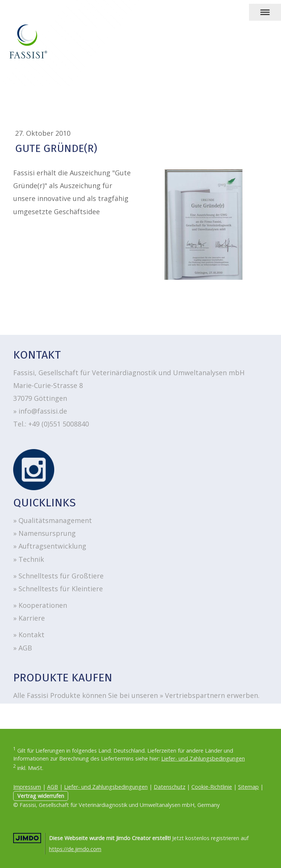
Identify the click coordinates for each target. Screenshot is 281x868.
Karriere (32, 618)
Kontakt (31, 635)
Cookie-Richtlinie (212, 787)
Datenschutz (170, 787)
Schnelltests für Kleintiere (61, 589)
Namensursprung (47, 533)
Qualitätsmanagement (55, 520)
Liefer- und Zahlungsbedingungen (203, 758)
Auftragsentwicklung (52, 546)
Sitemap (248, 787)
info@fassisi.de (43, 411)
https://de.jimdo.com (75, 849)
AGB (26, 648)
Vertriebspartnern (195, 695)
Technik (31, 559)
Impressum (27, 787)
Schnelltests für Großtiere (61, 576)
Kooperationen (43, 605)
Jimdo (27, 838)
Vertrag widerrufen (41, 796)
